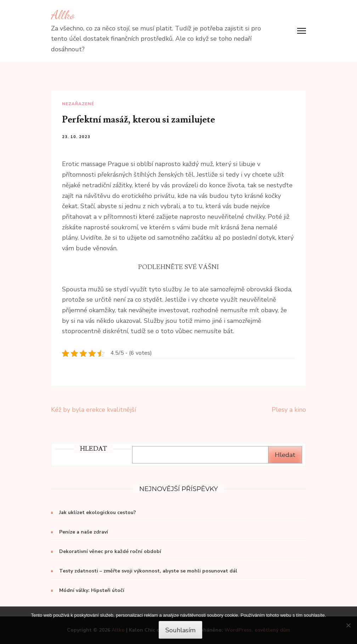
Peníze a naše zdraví (84, 532)
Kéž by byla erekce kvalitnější (93, 410)
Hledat (285, 455)
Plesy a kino (289, 410)
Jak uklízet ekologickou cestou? (98, 512)
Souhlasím (180, 630)
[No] (348, 625)
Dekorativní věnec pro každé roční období (110, 551)
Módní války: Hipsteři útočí (92, 590)
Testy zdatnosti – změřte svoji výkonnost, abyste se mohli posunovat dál (148, 571)
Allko (63, 15)
